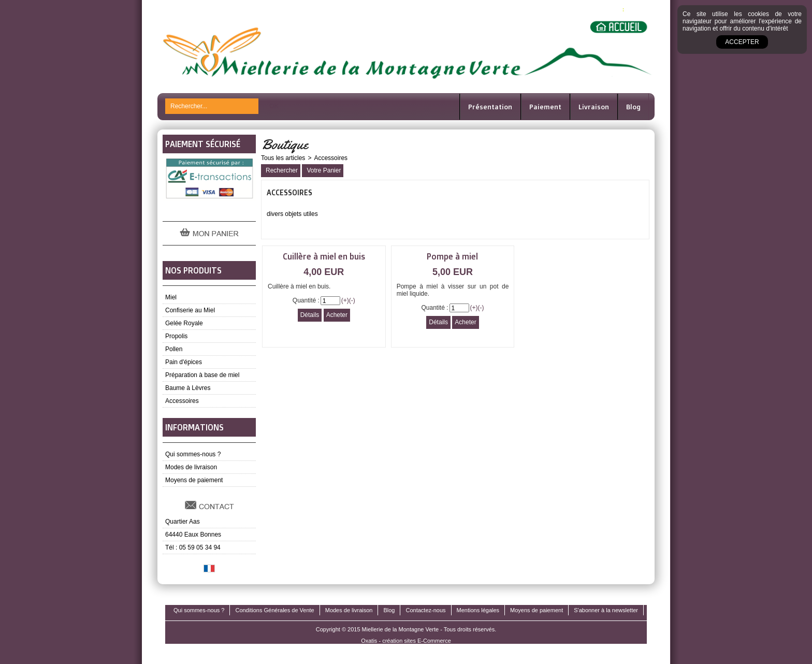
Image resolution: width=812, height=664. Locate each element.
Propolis (176, 336)
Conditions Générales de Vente (274, 610)
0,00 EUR (639, 9)
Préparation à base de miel (202, 375)
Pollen (174, 349)
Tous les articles (283, 158)
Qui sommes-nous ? (193, 454)
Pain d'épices (184, 362)
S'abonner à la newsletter (606, 610)
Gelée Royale (184, 323)
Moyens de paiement (194, 480)
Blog (633, 107)
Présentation (490, 107)
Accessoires (182, 401)
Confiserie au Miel (190, 310)
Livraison (594, 107)
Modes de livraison (191, 467)
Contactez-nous (425, 610)
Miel (171, 297)
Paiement (545, 107)
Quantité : (306, 300)
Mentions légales (478, 610)
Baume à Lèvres (188, 388)
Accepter (742, 42)
